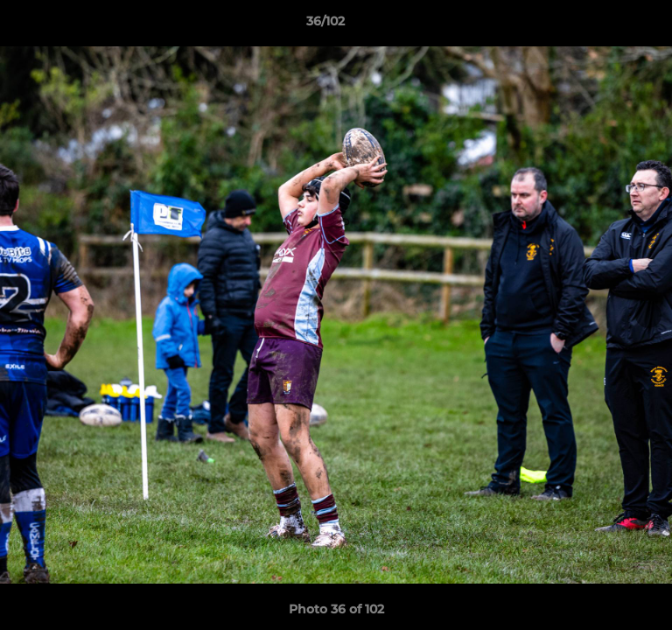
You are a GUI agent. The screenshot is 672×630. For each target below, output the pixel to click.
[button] (609, 25)
